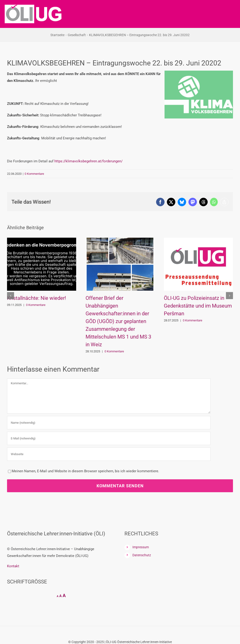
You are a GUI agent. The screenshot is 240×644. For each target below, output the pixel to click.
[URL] (109, 454)
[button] (11, 296)
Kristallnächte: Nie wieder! (37, 298)
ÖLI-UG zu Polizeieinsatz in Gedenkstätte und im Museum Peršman (198, 306)
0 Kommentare (34, 174)
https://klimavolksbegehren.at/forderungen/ (88, 161)
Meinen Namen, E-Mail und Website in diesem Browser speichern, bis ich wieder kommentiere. (85, 471)
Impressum (141, 547)
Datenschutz (142, 555)
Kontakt (13, 566)
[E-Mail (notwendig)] (109, 438)
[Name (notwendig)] (109, 423)
